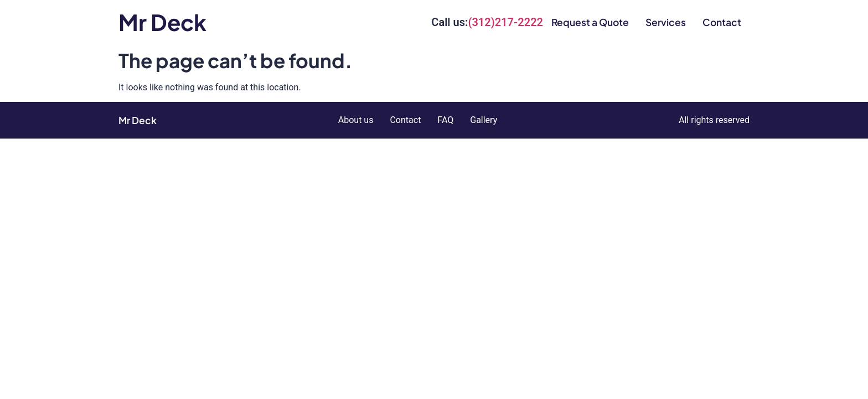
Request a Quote (590, 22)
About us (356, 120)
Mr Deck (162, 22)
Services (666, 22)
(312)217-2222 (505, 22)
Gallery (484, 120)
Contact (722, 22)
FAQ (445, 120)
